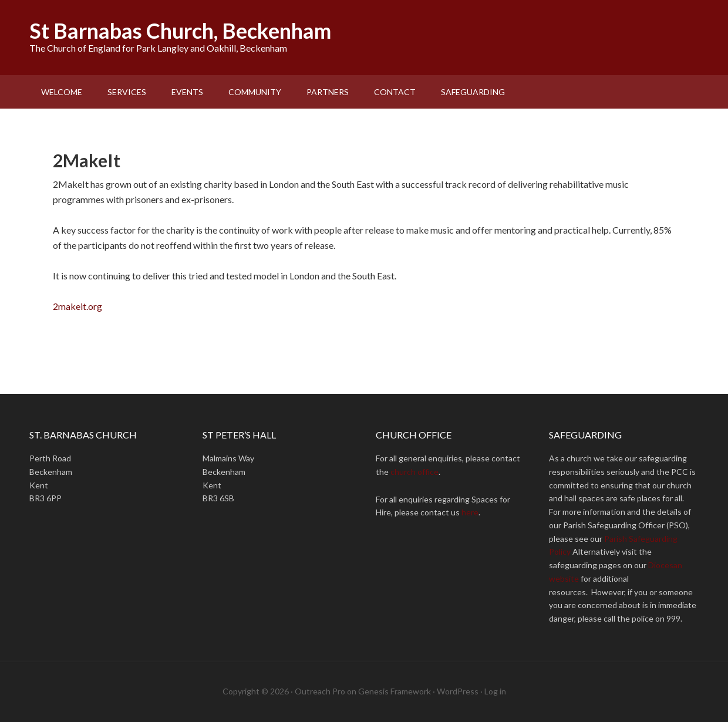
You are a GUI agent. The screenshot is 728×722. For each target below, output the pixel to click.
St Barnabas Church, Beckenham (180, 31)
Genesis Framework (395, 691)
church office (414, 472)
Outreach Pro (320, 691)
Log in (495, 691)
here (470, 512)
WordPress (458, 691)
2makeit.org (78, 306)
